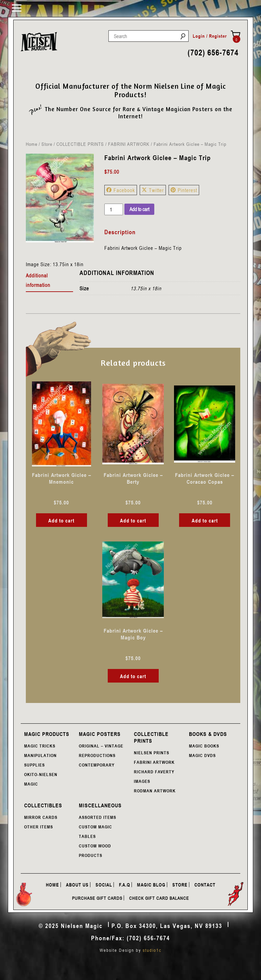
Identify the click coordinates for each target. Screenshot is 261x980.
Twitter (153, 190)
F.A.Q (125, 885)
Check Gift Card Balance (159, 898)
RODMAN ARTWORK (155, 791)
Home (32, 144)
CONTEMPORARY (97, 765)
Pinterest (184, 190)
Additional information (38, 280)
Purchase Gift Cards (97, 898)
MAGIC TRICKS (40, 746)
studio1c (152, 950)
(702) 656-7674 (213, 53)
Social (104, 885)
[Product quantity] (114, 209)
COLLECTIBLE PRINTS (80, 144)
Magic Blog (151, 885)
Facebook (121, 190)
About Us (77, 885)
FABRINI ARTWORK (129, 144)
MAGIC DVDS (202, 755)
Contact (205, 885)
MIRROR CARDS (41, 817)
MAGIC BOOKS (204, 746)
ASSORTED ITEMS (98, 817)
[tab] (49, 280)
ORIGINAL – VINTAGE (101, 746)
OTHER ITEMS (39, 827)
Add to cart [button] (61, 520)
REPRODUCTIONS (97, 755)
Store (47, 144)
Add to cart (139, 209)
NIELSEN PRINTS (152, 753)
